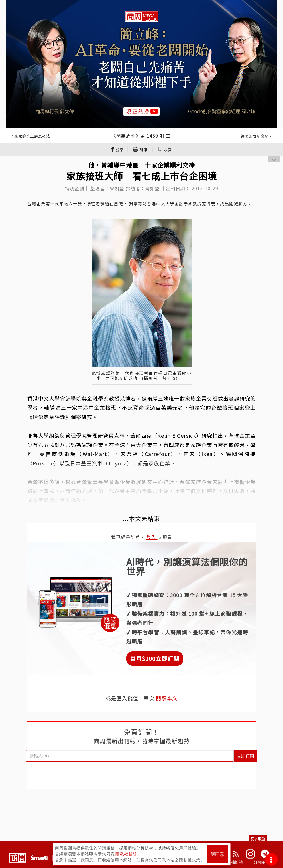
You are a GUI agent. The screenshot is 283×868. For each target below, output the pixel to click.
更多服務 (258, 839)
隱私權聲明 (126, 854)
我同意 (217, 854)
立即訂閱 (245, 756)
